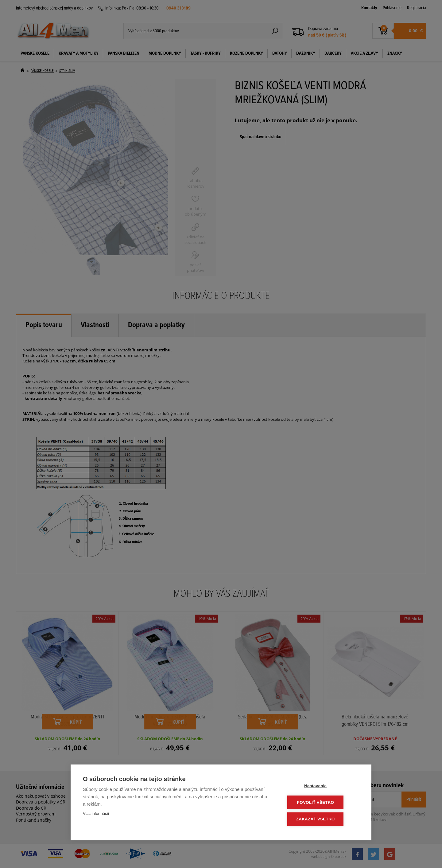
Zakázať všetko (322, 819)
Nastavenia (322, 787)
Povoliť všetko (322, 803)
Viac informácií (96, 815)
